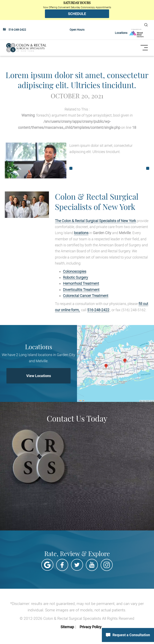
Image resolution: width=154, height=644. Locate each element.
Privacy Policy (91, 627)
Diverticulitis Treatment (81, 289)
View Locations (39, 376)
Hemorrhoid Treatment (81, 283)
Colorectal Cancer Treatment (86, 295)
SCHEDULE (77, 14)
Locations (121, 33)
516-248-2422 (17, 30)
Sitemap (67, 627)
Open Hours (77, 30)
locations (81, 233)
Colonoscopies (75, 271)
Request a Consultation (128, 635)
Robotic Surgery (75, 277)
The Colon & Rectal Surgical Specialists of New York (95, 221)
